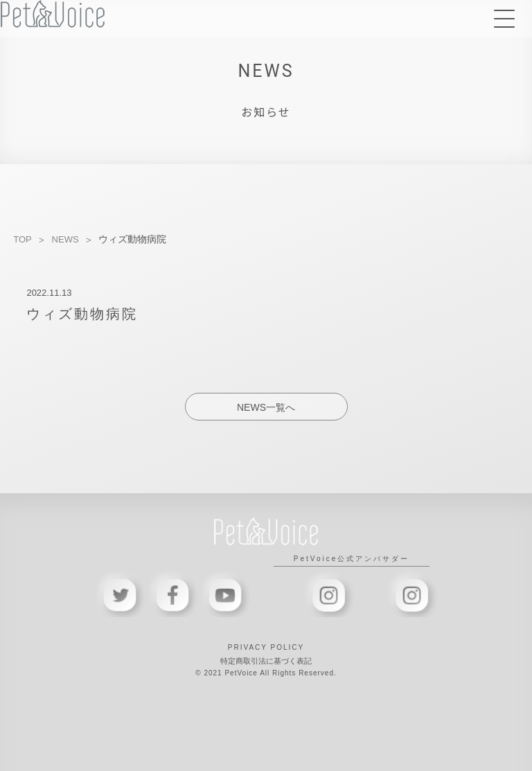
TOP (23, 239)
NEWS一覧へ (266, 407)
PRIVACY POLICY (266, 647)
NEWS (65, 239)
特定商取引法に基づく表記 (266, 661)
